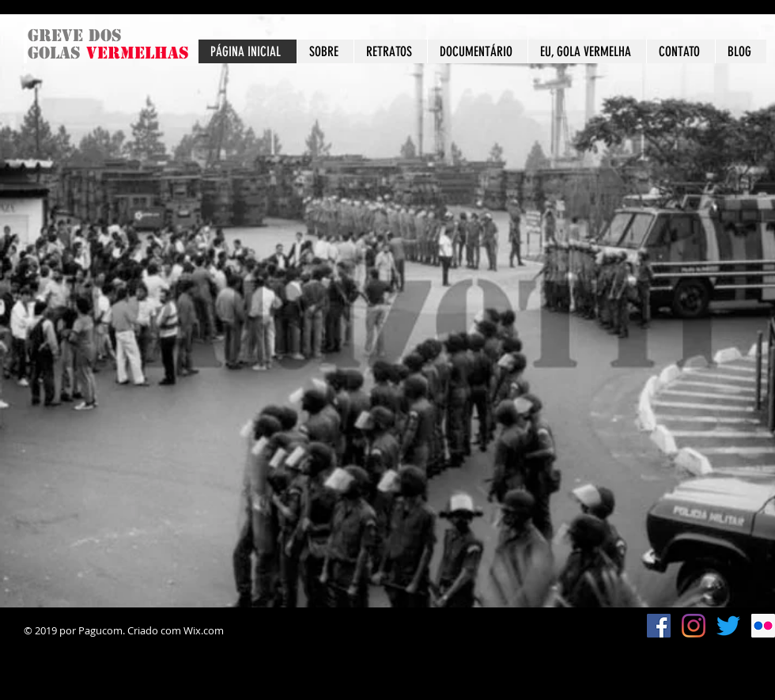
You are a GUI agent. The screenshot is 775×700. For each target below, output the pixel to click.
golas (57, 53)
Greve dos (75, 36)
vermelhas (138, 53)
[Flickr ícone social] (763, 626)
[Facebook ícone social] (659, 626)
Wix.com (204, 630)
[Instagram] (694, 626)
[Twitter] (728, 626)
